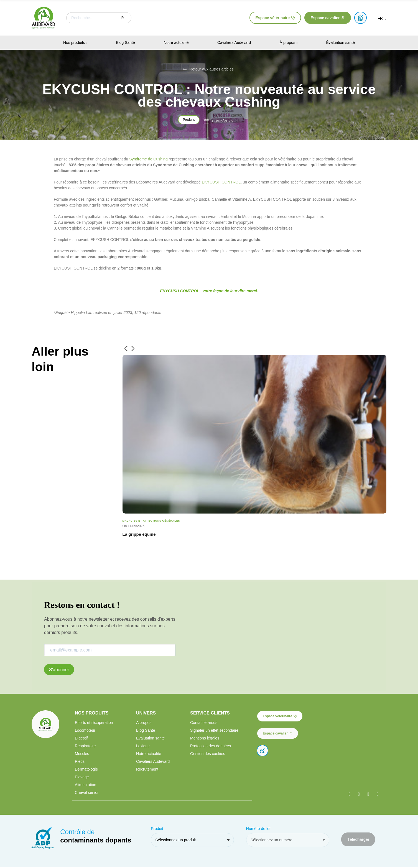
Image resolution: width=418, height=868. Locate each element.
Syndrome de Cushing (148, 159)
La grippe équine (139, 534)
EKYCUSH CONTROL (221, 182)
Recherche (123, 18)
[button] (275, 18)
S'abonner (59, 670)
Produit (157, 830)
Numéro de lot (258, 830)
